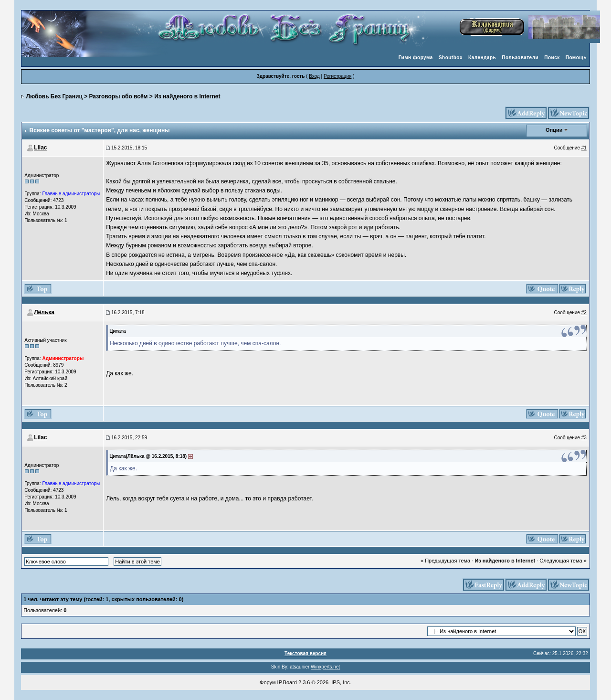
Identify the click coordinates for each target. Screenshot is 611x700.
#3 (584, 438)
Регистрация (337, 76)
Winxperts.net (325, 667)
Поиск (552, 58)
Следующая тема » (563, 561)
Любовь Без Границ (54, 96)
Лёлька (44, 312)
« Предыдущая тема (445, 561)
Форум (268, 682)
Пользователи (520, 58)
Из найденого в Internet (187, 96)
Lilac (40, 148)
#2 (584, 313)
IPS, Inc (341, 682)
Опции (554, 130)
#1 (584, 148)
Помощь (576, 58)
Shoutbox (451, 58)
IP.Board (287, 682)
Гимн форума (416, 58)
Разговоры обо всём (118, 96)
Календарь (482, 58)
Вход (314, 76)
